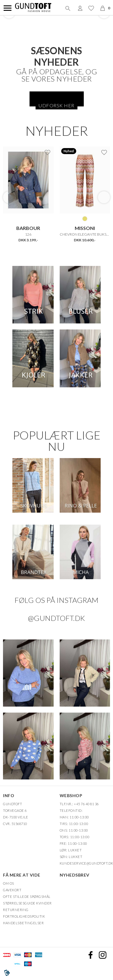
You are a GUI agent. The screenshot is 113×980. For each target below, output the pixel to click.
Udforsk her (56, 105)
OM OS (9, 883)
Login (80, 8)
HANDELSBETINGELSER (23, 923)
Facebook (90, 955)
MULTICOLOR (85, 219)
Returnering (16, 909)
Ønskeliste (91, 8)
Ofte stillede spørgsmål (27, 896)
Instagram (102, 955)
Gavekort (12, 890)
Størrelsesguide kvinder (27, 903)
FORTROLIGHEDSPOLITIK (24, 916)
